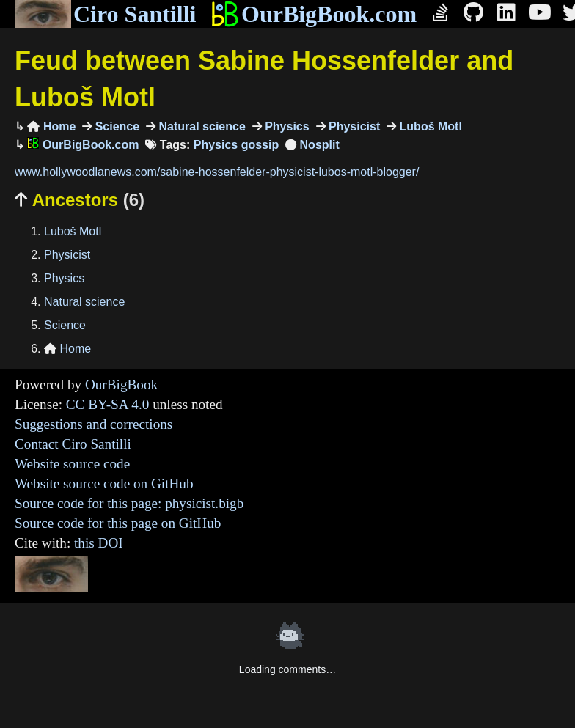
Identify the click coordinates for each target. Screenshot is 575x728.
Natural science (201, 126)
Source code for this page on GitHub (118, 523)
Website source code (72, 464)
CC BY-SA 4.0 (108, 404)
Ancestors (80, 200)
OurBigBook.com (314, 14)
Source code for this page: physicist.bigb (129, 503)
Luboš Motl (429, 126)
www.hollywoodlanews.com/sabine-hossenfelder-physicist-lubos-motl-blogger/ (217, 172)
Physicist (353, 126)
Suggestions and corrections (94, 424)
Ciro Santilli (105, 14)
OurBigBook (121, 385)
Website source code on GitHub (104, 484)
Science (116, 126)
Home (51, 126)
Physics (286, 126)
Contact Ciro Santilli (73, 444)
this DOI (99, 543)
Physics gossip (237, 145)
